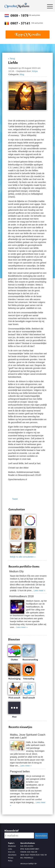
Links (10, 849)
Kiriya (35, 71)
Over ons (12, 852)
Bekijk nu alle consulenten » (23, 557)
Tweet (15, 499)
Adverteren (12, 855)
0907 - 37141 (21, 23)
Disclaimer (12, 846)
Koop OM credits (28, 34)
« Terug (11, 59)
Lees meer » (39, 590)
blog (22, 74)
